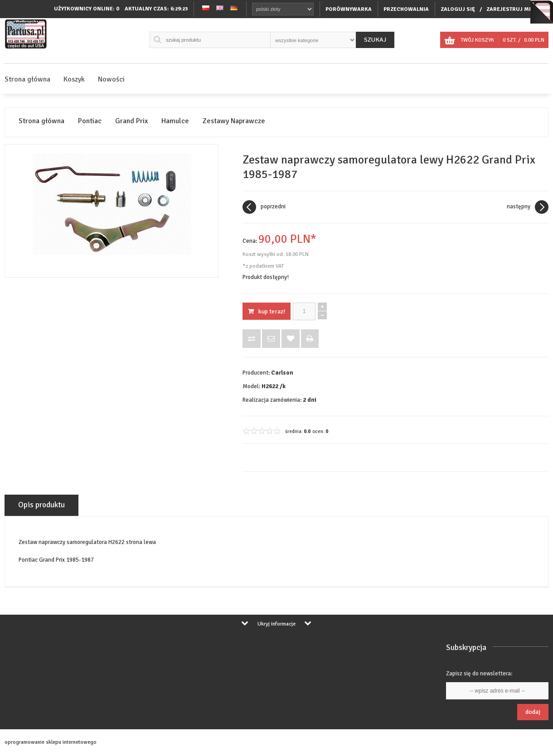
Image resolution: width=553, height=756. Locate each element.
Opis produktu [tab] (41, 505)
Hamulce (175, 121)
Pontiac (90, 121)
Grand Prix (131, 121)
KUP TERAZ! (267, 311)
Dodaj (533, 712)
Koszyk (74, 79)
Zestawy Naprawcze (234, 121)
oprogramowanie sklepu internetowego (51, 742)
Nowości (111, 79)
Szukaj (375, 40)
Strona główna (27, 79)
